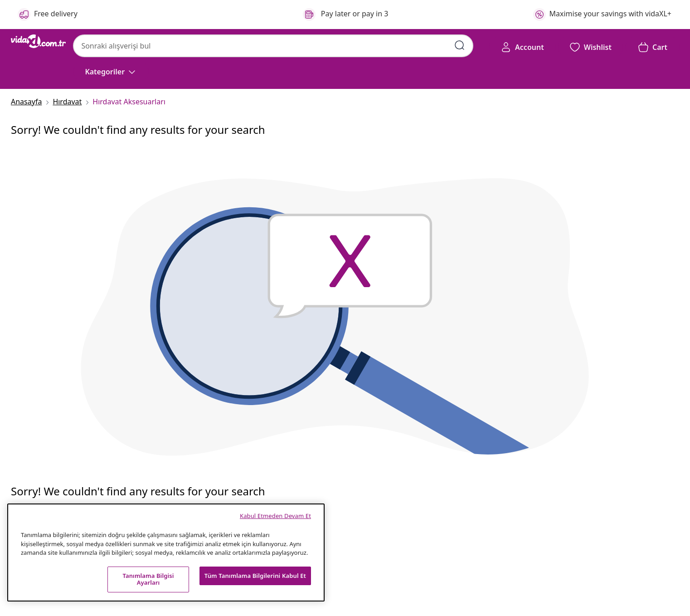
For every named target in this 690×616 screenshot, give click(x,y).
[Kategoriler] (111, 72)
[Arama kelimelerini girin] (460, 45)
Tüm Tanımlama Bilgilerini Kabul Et (255, 576)
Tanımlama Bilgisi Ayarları (148, 579)
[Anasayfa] (29, 102)
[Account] (522, 47)
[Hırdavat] (67, 102)
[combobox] (273, 46)
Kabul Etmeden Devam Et (275, 516)
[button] (590, 47)
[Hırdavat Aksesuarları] (126, 102)
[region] (166, 552)
